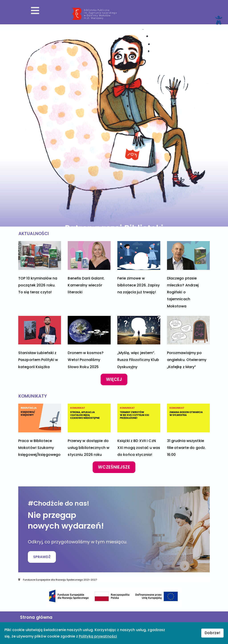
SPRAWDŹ (42, 557)
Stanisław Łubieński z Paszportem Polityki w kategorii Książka (38, 360)
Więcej (114, 379)
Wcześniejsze (114, 467)
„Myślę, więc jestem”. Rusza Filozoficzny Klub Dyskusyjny (138, 360)
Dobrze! (212, 633)
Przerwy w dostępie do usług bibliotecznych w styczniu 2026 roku (89, 448)
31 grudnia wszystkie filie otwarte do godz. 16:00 (186, 448)
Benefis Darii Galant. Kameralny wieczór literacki (86, 285)
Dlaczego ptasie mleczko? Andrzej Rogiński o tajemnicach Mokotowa (183, 292)
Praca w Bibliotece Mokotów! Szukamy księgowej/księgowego (39, 448)
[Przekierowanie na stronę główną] (148, 14)
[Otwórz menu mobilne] (35, 11)
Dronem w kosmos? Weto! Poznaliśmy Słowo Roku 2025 (86, 360)
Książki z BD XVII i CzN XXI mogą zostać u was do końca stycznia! (139, 448)
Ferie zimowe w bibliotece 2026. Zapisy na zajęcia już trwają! (138, 285)
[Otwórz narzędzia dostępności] (218, 20)
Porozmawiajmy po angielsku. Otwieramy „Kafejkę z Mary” (187, 360)
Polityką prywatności (98, 636)
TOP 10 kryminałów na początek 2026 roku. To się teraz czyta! (38, 285)
